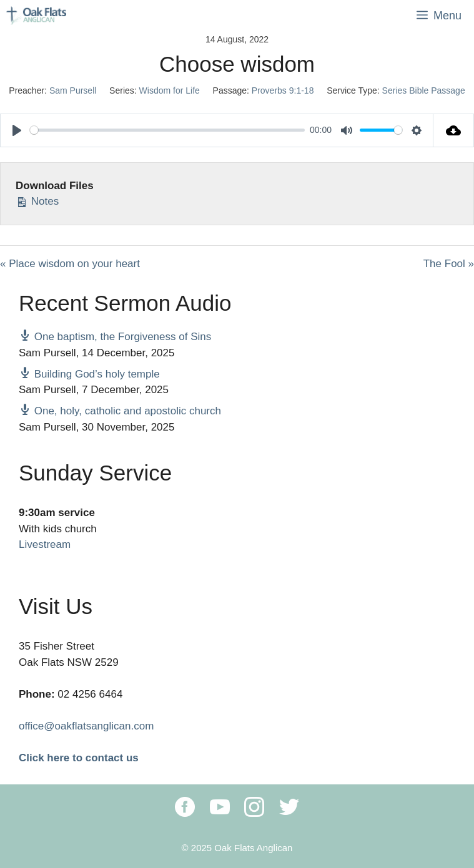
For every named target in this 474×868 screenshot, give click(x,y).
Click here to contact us (79, 758)
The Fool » (449, 264)
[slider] (167, 130)
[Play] (17, 130)
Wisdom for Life (170, 90)
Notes (37, 200)
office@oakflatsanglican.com (86, 726)
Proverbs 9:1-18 (283, 90)
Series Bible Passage (424, 90)
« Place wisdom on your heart (70, 264)
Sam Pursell (73, 90)
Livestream (45, 544)
